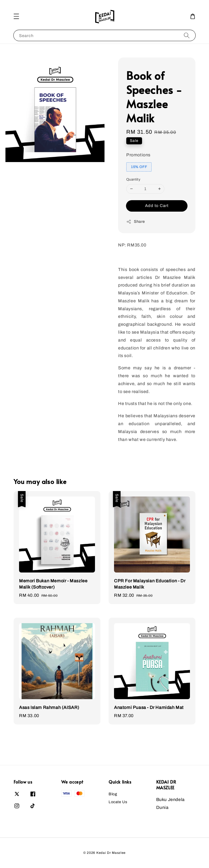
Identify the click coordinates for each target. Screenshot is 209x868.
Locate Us (118, 802)
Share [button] (136, 222)
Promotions (138, 155)
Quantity (133, 179)
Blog (113, 794)
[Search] (187, 35)
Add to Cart (157, 206)
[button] (16, 16)
